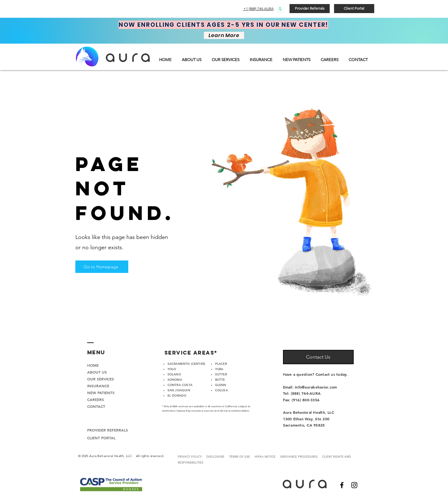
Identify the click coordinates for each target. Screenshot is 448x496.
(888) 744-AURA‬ (306, 393)
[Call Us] (280, 9)
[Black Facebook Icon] (342, 485)
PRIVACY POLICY (190, 456)
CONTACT (96, 406)
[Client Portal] (354, 9)
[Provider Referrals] (310, 9)
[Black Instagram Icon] (354, 485)
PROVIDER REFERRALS (108, 430)
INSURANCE (98, 386)
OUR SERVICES (101, 379)
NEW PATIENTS (101, 393)
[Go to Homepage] (102, 267)
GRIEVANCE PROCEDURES (301, 456)
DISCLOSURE (215, 456)
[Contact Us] (318, 357)
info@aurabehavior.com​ (316, 387)
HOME (93, 365)
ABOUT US (97, 372)
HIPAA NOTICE (265, 456)
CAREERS (96, 399)
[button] (226, 60)
